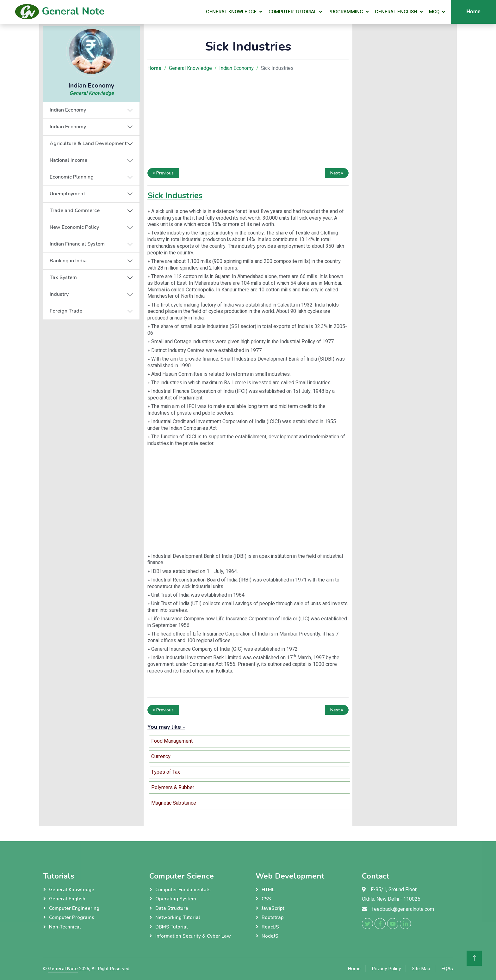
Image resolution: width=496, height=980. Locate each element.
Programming (346, 12)
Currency (161, 757)
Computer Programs (72, 917)
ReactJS (270, 927)
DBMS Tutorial (172, 927)
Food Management (172, 741)
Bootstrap (273, 917)
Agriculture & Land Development (88, 143)
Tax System (63, 277)
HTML (268, 890)
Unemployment (67, 194)
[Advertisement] (248, 121)
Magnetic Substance (174, 803)
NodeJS (270, 936)
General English (396, 12)
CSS (266, 899)
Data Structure (172, 908)
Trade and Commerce (75, 210)
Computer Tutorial (293, 12)
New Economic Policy (74, 227)
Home (474, 12)
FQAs (447, 969)
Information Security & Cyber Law (193, 936)
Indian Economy (68, 110)
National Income (68, 160)
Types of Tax (166, 772)
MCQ (434, 12)
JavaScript (273, 908)
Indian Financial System (77, 244)
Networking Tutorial (178, 917)
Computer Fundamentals (183, 890)
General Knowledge (231, 12)
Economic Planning (72, 177)
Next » (337, 173)
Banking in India (68, 261)
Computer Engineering (74, 908)
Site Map (421, 969)
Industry (59, 294)
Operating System (176, 899)
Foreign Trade (66, 311)
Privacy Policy (386, 969)
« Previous (163, 173)
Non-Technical (65, 927)
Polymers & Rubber (173, 788)
